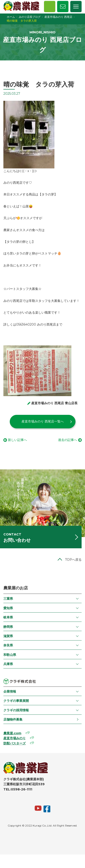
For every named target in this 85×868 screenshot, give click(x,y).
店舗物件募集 (13, 719)
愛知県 (8, 608)
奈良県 (8, 645)
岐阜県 (8, 617)
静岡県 (8, 627)
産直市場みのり (15, 738)
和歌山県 (10, 655)
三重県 (8, 599)
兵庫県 (8, 664)
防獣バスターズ (15, 743)
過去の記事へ (68, 440)
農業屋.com (12, 733)
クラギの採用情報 (16, 710)
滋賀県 (8, 636)
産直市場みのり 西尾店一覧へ (43, 421)
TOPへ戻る (73, 560)
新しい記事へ (17, 440)
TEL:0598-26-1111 (18, 789)
